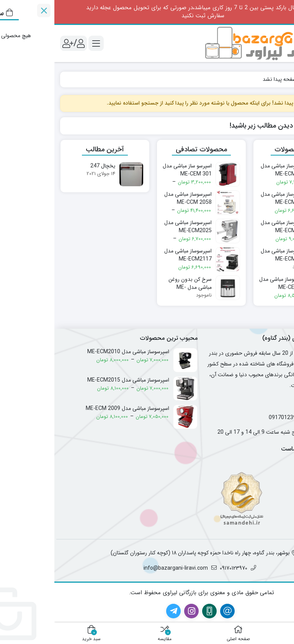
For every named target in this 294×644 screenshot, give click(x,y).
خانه (280, 79)
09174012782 (271, 418)
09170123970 (231, 418)
